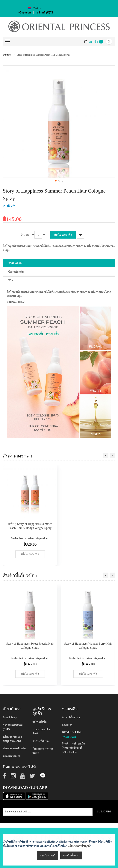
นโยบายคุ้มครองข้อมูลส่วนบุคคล (12, 739)
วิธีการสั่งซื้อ (39, 722)
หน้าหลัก (7, 55)
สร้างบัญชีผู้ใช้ (45, 13)
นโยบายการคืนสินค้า (41, 732)
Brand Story (10, 717)
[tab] (59, 263)
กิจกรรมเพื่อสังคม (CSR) (13, 727)
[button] (56, 181)
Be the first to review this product (29, 538)
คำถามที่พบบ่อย (12, 756)
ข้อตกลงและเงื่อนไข (14, 749)
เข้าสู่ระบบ (25, 13)
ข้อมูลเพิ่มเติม (16, 272)
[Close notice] (110, 859)
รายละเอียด (15, 263)
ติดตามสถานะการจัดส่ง (43, 751)
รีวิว (10, 280)
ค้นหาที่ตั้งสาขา (71, 717)
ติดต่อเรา (67, 725)
